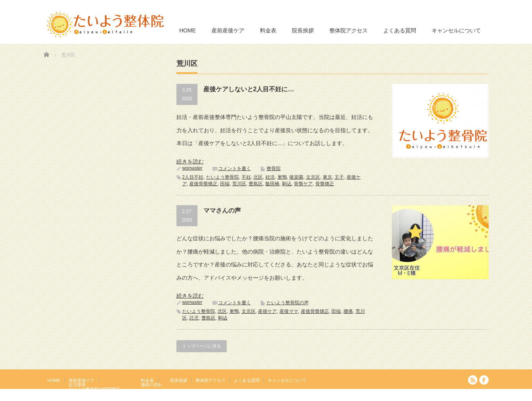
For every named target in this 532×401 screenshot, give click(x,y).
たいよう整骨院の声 (288, 303)
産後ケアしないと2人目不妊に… (249, 89)
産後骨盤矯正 (203, 184)
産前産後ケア (228, 30)
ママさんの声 (222, 210)
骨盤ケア (303, 184)
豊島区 (256, 184)
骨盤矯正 (325, 184)
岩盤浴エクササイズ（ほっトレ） (101, 393)
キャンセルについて (456, 30)
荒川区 (239, 184)
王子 (339, 177)
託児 (194, 318)
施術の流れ (152, 385)
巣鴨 (282, 177)
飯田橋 (272, 184)
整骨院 (274, 169)
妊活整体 (77, 385)
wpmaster (192, 168)
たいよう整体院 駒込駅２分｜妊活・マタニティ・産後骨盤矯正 (421, 395)
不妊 (246, 177)
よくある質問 (400, 30)
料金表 (268, 30)
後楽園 (296, 177)
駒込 (287, 184)
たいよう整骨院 (222, 177)
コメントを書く (235, 169)
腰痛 (348, 311)
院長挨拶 (303, 30)
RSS (473, 380)
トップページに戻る (202, 346)
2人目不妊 (193, 177)
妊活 (270, 177)
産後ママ (289, 311)
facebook (484, 380)
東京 (327, 177)
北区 (258, 177)
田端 (225, 184)
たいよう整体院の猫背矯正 (94, 389)
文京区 (313, 177)
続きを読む (190, 161)
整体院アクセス (349, 30)
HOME (188, 30)
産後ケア (267, 311)
